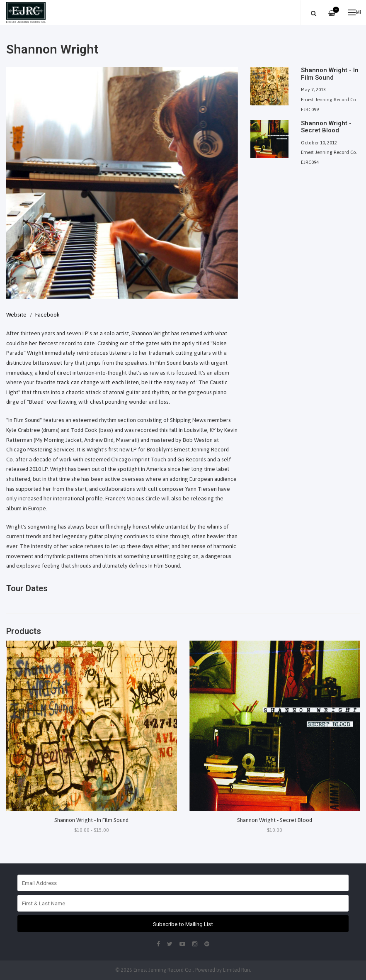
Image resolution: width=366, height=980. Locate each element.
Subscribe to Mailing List (183, 924)
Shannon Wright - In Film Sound (91, 820)
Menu (355, 12)
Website (16, 314)
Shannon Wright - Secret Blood (275, 820)
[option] (122, 183)
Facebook (47, 314)
